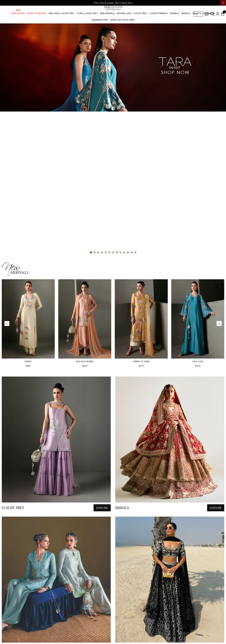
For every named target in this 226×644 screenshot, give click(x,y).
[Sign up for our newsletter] (79, 637)
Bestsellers (124, 25)
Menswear (209, 25)
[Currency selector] (198, 14)
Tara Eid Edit (18, 25)
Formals (174, 25)
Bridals (186, 25)
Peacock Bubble (85, 236)
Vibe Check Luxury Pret (61, 25)
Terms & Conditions (159, 625)
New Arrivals (107, 25)
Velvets (197, 25)
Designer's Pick (100, 32)
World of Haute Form (122, 32)
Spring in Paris (141, 236)
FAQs (150, 632)
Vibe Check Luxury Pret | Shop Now (113, 3)
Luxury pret (140, 25)
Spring (28, 236)
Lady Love (198, 236)
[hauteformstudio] (56, 319)
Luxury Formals (158, 25)
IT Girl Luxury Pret (87, 25)
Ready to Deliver (37, 25)
